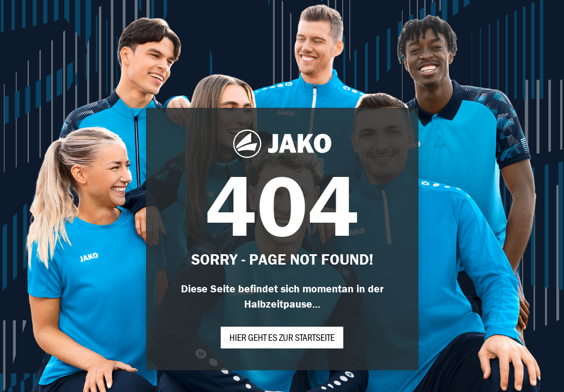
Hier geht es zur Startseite (282, 337)
